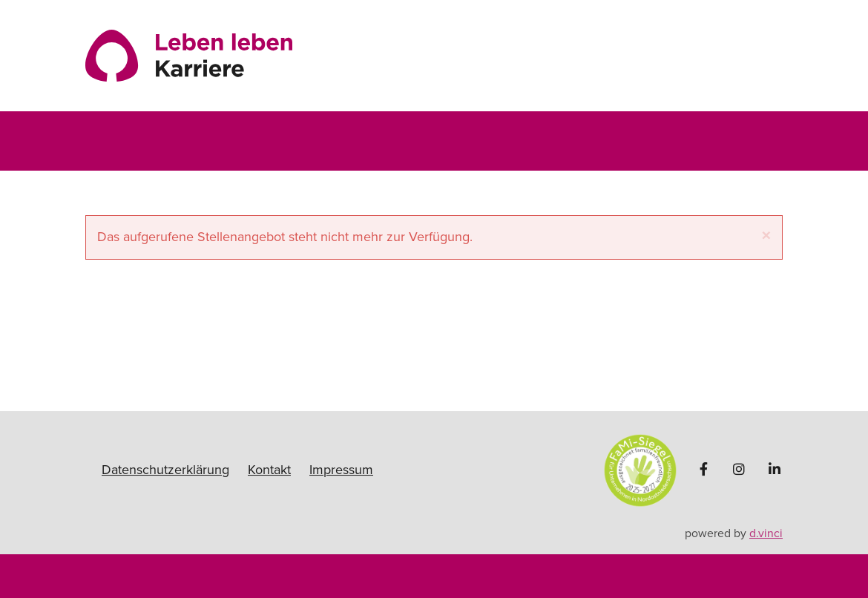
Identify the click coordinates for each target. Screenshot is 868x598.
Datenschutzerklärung (165, 470)
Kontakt (269, 470)
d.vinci (766, 533)
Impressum (341, 470)
